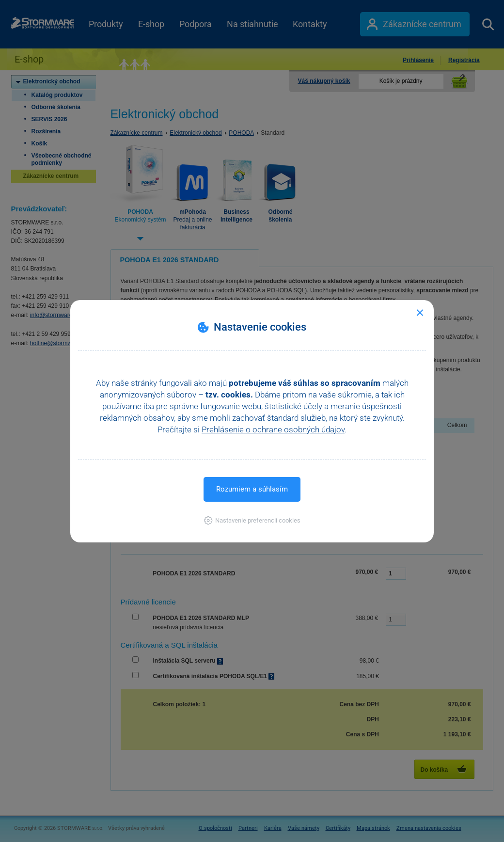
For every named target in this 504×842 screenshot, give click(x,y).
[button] (252, 520)
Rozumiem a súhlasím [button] (252, 489)
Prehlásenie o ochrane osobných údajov (273, 429)
